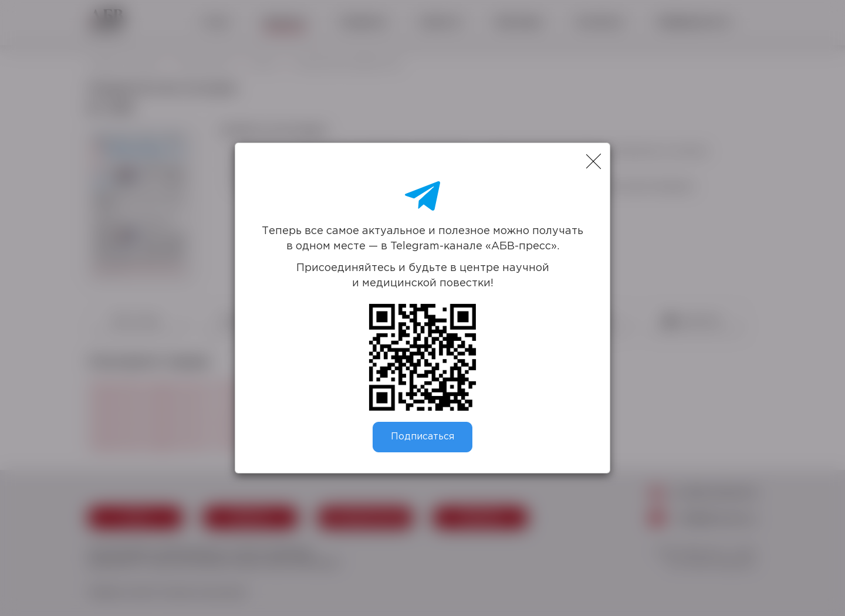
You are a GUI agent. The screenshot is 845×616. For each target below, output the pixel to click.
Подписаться (422, 437)
